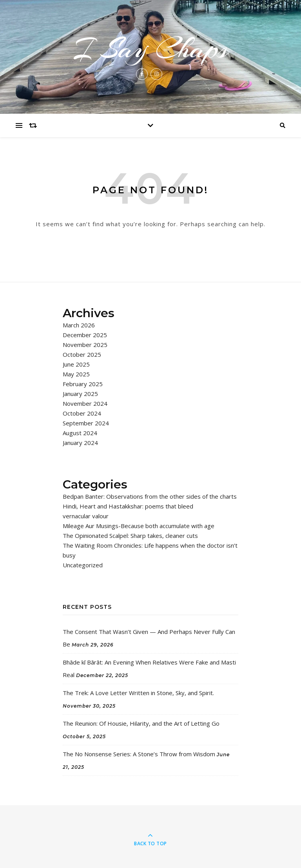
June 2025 (76, 364)
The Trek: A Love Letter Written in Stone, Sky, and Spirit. (138, 693)
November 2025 (85, 345)
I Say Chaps (151, 49)
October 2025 (82, 354)
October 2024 (82, 413)
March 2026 (79, 325)
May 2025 (76, 374)
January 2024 (80, 443)
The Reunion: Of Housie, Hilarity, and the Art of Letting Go (141, 723)
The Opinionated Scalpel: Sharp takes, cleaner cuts (130, 536)
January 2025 (80, 394)
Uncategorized (83, 565)
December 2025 (85, 335)
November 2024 (85, 403)
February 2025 (83, 384)
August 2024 (80, 433)
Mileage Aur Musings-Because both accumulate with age (139, 526)
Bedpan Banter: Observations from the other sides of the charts (150, 496)
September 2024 (86, 423)
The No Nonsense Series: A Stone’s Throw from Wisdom (139, 754)
